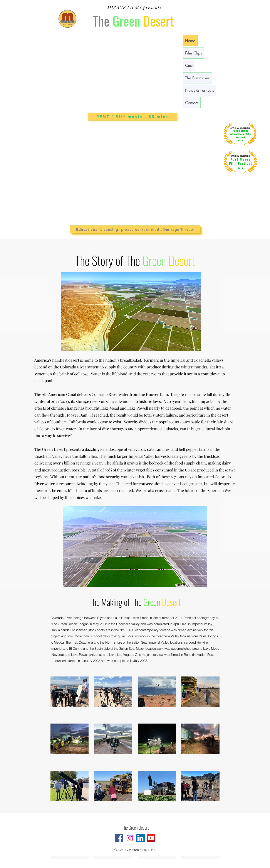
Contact (192, 103)
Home (190, 41)
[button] (70, 697)
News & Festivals (200, 90)
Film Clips (194, 53)
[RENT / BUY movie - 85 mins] (132, 117)
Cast (189, 65)
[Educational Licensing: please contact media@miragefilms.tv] (135, 229)
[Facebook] (119, 838)
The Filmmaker (197, 78)
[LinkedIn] (140, 838)
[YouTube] (151, 838)
